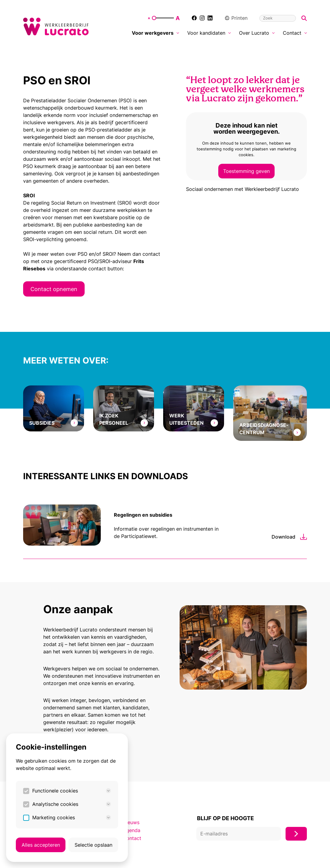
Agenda (132, 830)
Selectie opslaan (93, 845)
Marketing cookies (72, 817)
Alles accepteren (41, 845)
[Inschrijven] (296, 834)
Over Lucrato (257, 33)
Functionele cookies (72, 791)
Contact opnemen (54, 289)
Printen (236, 18)
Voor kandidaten (209, 33)
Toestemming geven (246, 171)
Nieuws (131, 822)
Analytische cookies (72, 804)
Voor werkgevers (155, 33)
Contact (295, 33)
